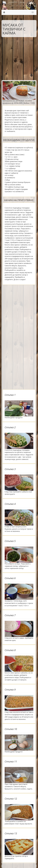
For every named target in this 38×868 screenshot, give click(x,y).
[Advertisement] (19, 58)
